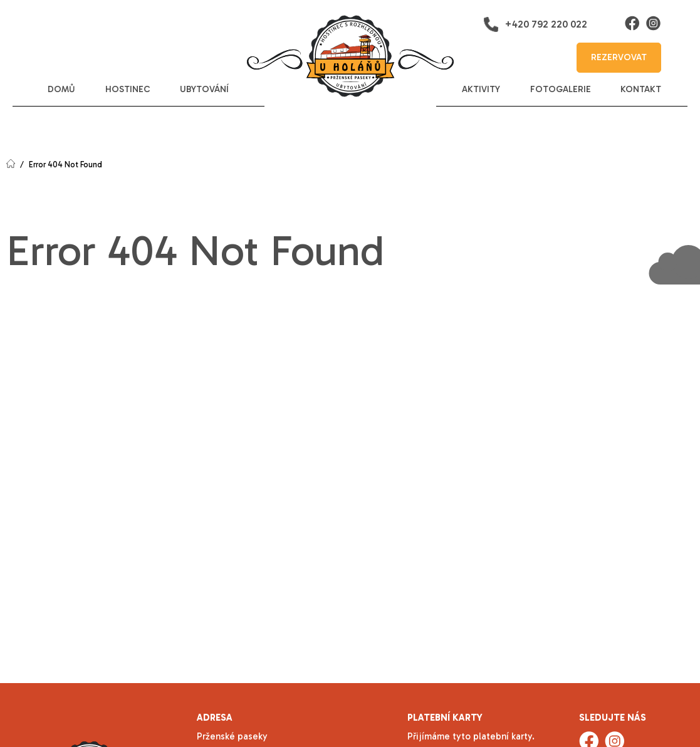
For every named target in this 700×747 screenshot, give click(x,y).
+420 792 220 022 (535, 24)
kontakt (641, 89)
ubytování (204, 89)
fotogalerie (561, 89)
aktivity (481, 89)
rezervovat (619, 57)
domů (61, 89)
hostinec (128, 89)
